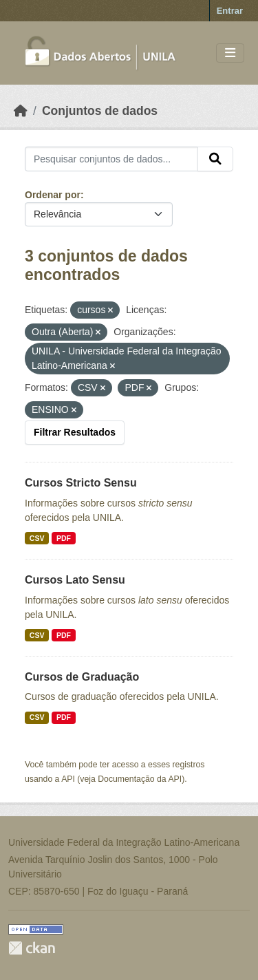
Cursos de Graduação (82, 677)
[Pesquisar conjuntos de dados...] (111, 159)
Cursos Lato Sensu (75, 580)
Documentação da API (140, 779)
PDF (64, 538)
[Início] (21, 111)
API (68, 779)
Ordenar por (53, 195)
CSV (37, 538)
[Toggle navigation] (230, 53)
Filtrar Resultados (75, 432)
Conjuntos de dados (100, 111)
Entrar (230, 11)
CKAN (32, 948)
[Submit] (215, 159)
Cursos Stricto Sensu (81, 483)
